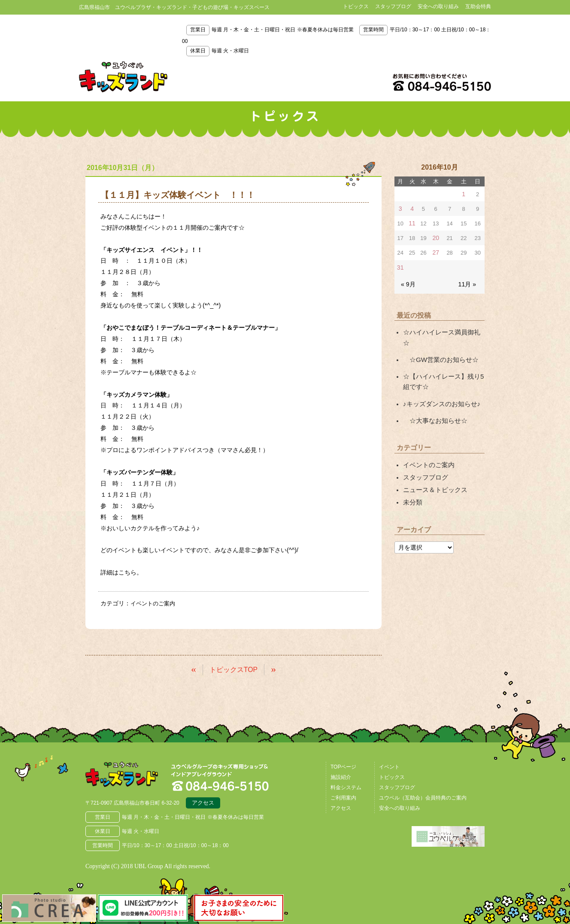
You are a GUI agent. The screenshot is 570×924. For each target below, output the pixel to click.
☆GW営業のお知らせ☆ (438, 344)
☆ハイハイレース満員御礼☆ (442, 328)
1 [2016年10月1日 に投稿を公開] (464, 194)
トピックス (356, 6)
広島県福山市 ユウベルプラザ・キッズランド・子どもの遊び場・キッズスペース (130, 776)
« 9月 (408, 281)
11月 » (468, 281)
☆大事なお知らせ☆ (433, 402)
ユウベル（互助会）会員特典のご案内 (423, 796)
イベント (389, 766)
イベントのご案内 (155, 603)
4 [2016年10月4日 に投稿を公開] (411, 208)
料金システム (346, 786)
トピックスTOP (234, 668)
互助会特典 (478, 6)
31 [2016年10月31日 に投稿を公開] (400, 265)
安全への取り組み (438, 6)
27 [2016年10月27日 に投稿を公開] (436, 251)
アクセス (203, 803)
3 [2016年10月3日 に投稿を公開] (400, 208)
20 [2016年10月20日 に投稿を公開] (436, 236)
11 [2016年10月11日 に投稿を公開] (412, 222)
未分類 (412, 481)
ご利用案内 (343, 796)
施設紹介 (341, 776)
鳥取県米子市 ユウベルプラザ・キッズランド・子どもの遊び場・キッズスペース (123, 77)
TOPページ (343, 766)
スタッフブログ (393, 6)
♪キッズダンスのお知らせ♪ (439, 386)
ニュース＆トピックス (433, 469)
